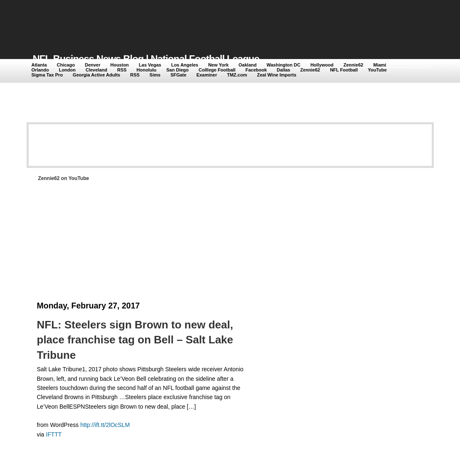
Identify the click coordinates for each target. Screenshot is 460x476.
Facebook (256, 70)
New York (218, 65)
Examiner (207, 75)
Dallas (283, 70)
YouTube (377, 70)
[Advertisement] (184, 22)
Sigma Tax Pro (47, 75)
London (67, 70)
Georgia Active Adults (96, 75)
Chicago (66, 65)
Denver (92, 65)
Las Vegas (150, 65)
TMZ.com (237, 75)
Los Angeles (185, 65)
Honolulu (147, 70)
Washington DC (283, 65)
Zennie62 (354, 65)
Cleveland (96, 70)
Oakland (247, 65)
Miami (380, 65)
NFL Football (344, 70)
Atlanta (39, 65)
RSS (122, 70)
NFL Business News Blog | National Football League (146, 59)
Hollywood (322, 65)
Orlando (40, 70)
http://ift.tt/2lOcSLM (105, 425)
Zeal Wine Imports (277, 75)
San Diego (177, 70)
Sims (155, 75)
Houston (119, 65)
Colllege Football (217, 70)
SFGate (178, 75)
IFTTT (54, 434)
